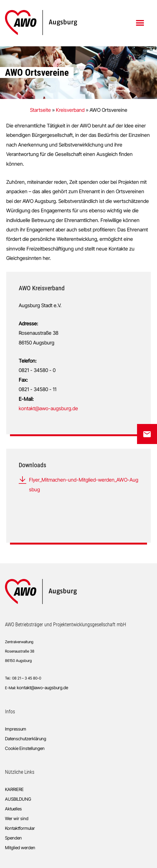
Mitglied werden (20, 847)
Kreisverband (70, 110)
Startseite (40, 110)
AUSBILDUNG (18, 799)
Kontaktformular (20, 828)
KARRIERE (14, 789)
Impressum (16, 729)
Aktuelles (13, 809)
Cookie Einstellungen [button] (25, 748)
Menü (141, 23)
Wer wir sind (17, 818)
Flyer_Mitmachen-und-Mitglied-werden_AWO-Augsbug (84, 484)
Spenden (13, 838)
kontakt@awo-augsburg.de (48, 408)
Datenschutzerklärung (26, 739)
